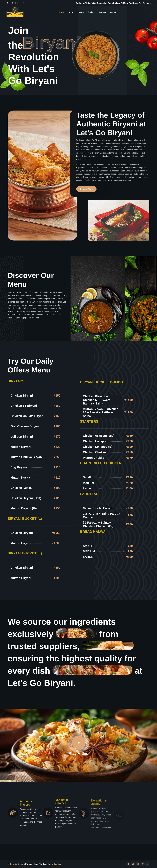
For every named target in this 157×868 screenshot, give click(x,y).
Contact (114, 12)
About (71, 12)
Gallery (91, 12)
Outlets (102, 12)
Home (61, 12)
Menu (81, 12)
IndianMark (57, 864)
